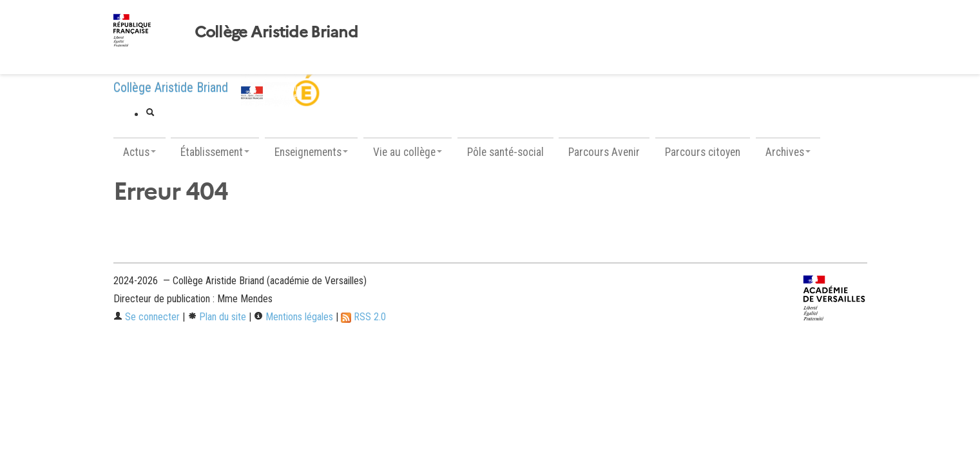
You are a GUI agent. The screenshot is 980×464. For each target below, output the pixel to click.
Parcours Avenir (604, 152)
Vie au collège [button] (408, 152)
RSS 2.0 (363, 317)
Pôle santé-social (505, 152)
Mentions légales (293, 317)
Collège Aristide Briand (276, 32)
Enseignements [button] (311, 152)
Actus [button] (139, 152)
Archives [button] (788, 152)
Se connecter (147, 317)
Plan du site (217, 317)
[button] (150, 113)
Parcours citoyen (703, 152)
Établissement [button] (215, 152)
